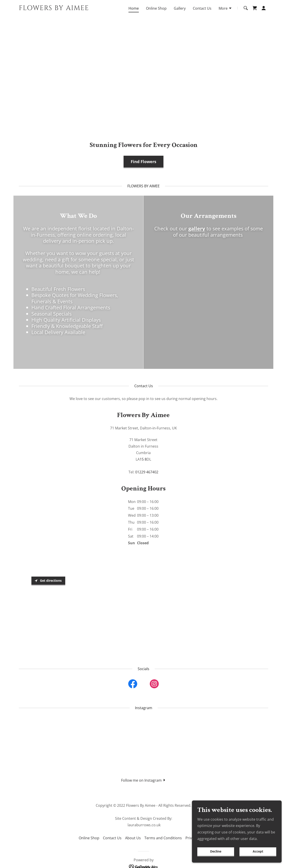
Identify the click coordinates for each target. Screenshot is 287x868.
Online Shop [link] (156, 8)
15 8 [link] (143, 459)
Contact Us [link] (202, 8)
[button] (225, 9)
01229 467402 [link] (147, 472)
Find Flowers (143, 162)
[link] (62, 9)
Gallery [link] (180, 8)
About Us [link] (133, 838)
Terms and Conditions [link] (163, 838)
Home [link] (134, 8)
